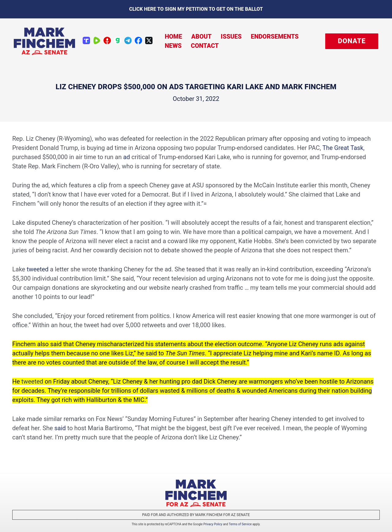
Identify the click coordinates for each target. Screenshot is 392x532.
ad (126, 157)
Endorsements (275, 36)
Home (173, 36)
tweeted (38, 269)
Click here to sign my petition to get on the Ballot (196, 9)
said (60, 428)
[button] (352, 41)
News (173, 46)
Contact (205, 46)
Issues (231, 36)
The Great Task (343, 148)
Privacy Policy (213, 524)
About (202, 36)
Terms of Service (240, 524)
